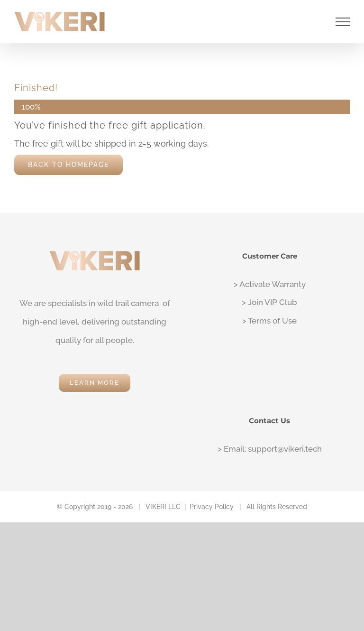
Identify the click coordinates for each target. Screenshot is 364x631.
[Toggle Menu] (343, 22)
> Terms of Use (269, 321)
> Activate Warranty (270, 284)
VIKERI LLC (163, 507)
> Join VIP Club (269, 302)
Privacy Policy (212, 507)
